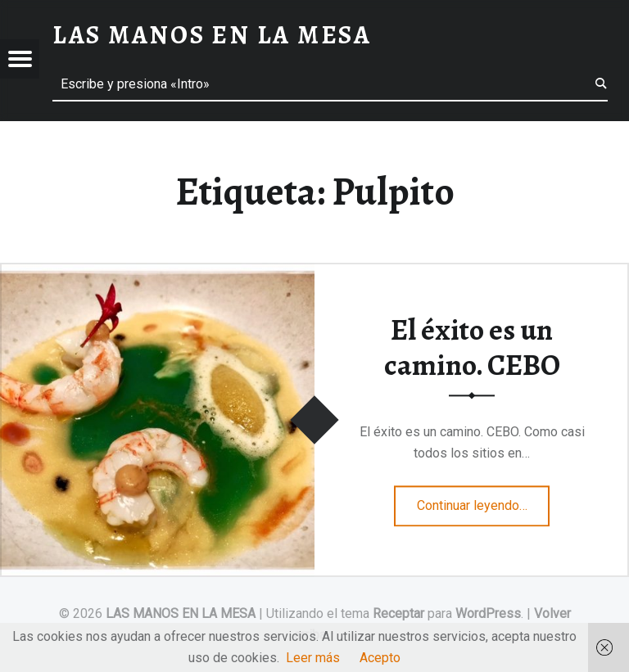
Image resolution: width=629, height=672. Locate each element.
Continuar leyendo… (484, 500)
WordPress (488, 613)
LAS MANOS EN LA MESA (181, 613)
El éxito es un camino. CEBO (472, 347)
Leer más (313, 658)
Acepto (380, 658)
